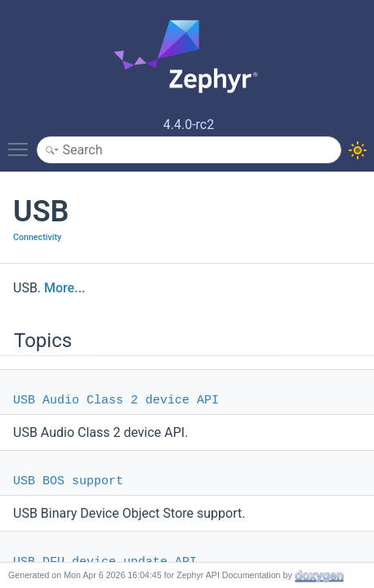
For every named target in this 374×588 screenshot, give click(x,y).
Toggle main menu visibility (22, 142)
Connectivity (37, 237)
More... (65, 288)
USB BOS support (68, 481)
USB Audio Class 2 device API (116, 401)
